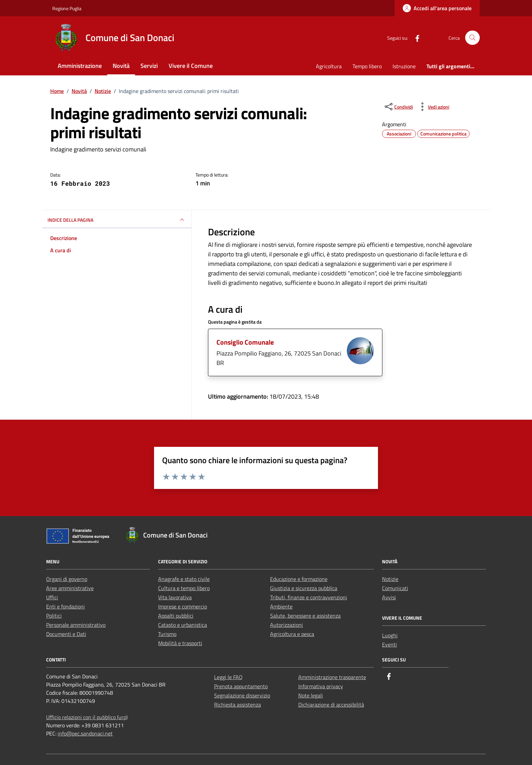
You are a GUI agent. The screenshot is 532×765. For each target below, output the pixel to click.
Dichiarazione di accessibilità (331, 705)
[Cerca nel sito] (472, 38)
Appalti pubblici (176, 616)
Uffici (52, 597)
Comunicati (395, 588)
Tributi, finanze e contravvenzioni (309, 597)
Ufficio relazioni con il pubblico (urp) (87, 717)
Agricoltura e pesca (292, 634)
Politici (54, 616)
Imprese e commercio (183, 606)
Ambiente (281, 606)
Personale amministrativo (76, 625)
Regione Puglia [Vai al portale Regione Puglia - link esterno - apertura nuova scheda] (67, 8)
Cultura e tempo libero (184, 588)
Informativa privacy (321, 686)
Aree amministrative (70, 588)
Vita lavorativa (175, 597)
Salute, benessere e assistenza (305, 616)
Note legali (311, 695)
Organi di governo (67, 579)
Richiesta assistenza (237, 705)
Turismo (167, 634)
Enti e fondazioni (65, 606)
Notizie (390, 579)
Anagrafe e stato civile (184, 579)
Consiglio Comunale (245, 342)
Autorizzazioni (287, 625)
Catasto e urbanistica (183, 625)
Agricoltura (329, 66)
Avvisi (389, 597)
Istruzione (404, 66)
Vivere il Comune (191, 66)
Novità (121, 66)
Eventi (389, 644)
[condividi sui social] (398, 107)
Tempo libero (367, 66)
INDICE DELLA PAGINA (117, 220)
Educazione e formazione (299, 579)
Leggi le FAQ (228, 677)
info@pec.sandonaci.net (85, 733)
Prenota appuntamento (241, 686)
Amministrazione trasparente (332, 677)
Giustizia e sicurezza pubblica (304, 588)
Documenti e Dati (66, 634)
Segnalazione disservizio (242, 695)
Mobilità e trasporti (180, 643)
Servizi (149, 66)
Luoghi (390, 635)
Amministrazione (80, 66)
